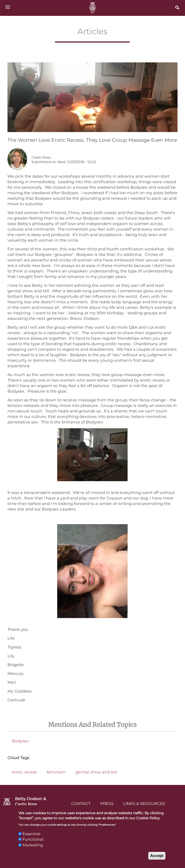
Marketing (33, 849)
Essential (31, 838)
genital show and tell (96, 772)
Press (107, 804)
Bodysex (20, 741)
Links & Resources (144, 804)
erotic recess (24, 772)
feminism (56, 772)
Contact (81, 804)
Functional (33, 844)
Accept (157, 860)
